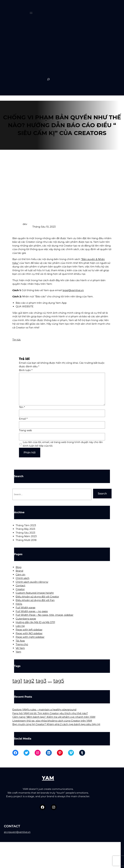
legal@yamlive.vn (73, 290)
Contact (21, 585)
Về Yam (20, 648)
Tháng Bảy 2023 (25, 529)
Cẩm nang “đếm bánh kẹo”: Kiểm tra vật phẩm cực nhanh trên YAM (54, 717)
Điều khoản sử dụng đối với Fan (35, 600)
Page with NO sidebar (29, 633)
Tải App (20, 641)
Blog (19, 567)
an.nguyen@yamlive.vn (17, 832)
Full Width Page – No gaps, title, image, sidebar (44, 615)
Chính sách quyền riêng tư (32, 582)
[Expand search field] (48, 79)
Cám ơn (21, 574)
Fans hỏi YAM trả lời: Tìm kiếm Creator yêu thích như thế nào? (50, 713)
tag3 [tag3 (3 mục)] (41, 681)
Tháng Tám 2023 (26, 525)
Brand (19, 571)
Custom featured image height (35, 593)
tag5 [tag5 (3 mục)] (59, 681)
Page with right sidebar (30, 637)
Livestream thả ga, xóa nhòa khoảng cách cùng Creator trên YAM (52, 721)
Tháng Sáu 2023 (25, 533)
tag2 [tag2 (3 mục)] (29, 681)
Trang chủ (22, 644)
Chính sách (23, 578)
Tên (22, 407)
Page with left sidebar (29, 630)
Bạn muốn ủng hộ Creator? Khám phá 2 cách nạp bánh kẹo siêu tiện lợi (56, 724)
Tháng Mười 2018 (26, 540)
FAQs (19, 604)
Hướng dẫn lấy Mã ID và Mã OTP (35, 622)
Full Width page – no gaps (32, 611)
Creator (20, 589)
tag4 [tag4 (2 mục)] (50, 682)
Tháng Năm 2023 (26, 536)
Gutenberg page (26, 619)
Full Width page (26, 608)
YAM (48, 778)
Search (102, 494)
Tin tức (17, 340)
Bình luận (26, 370)
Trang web (25, 430)
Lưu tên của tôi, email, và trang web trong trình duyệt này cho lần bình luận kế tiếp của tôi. (63, 444)
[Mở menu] (31, 13)
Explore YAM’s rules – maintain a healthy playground (44, 710)
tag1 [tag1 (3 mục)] (17, 681)
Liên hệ (20, 626)
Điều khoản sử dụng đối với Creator (37, 597)
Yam (18, 652)
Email (23, 419)
